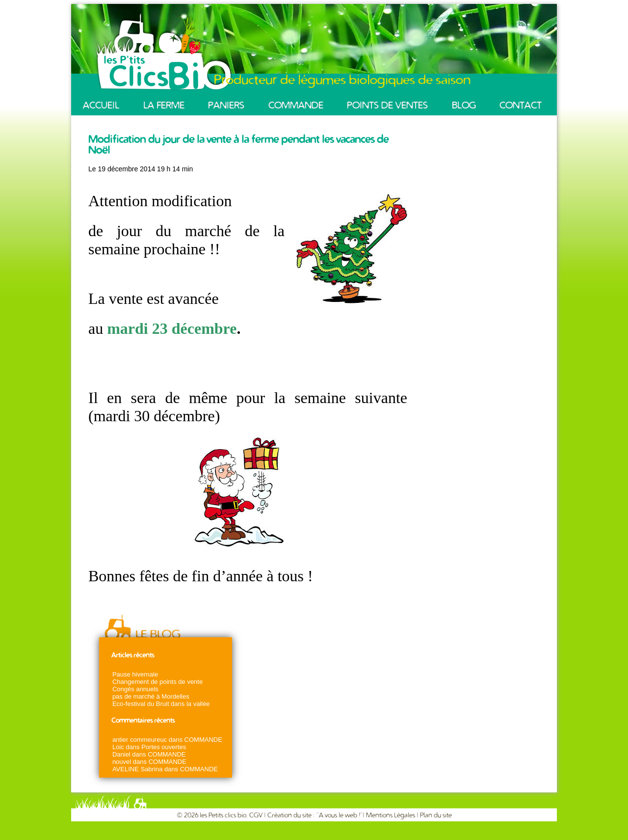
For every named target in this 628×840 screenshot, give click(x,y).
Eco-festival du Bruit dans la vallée (161, 704)
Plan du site (436, 815)
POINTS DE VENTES (387, 106)
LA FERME (164, 106)
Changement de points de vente (157, 682)
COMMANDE (296, 106)
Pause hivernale (135, 674)
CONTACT (521, 106)
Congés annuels (135, 689)
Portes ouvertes (164, 747)
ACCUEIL (101, 106)
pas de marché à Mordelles (151, 696)
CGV (257, 815)
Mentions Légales (391, 815)
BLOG (464, 106)
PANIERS (226, 106)
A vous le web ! (340, 815)
